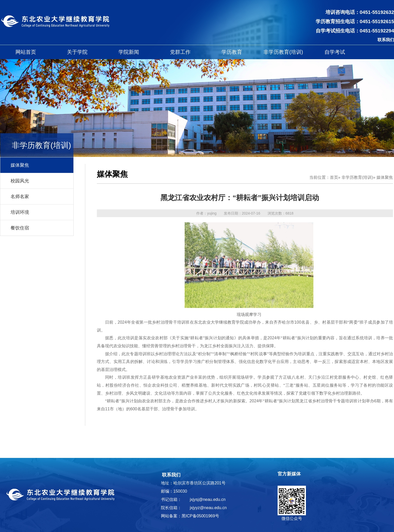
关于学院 (77, 52)
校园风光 (20, 181)
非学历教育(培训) (283, 52)
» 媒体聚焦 (383, 177)
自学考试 (335, 52)
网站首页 (26, 52)
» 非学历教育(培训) (356, 177)
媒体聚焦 (20, 165)
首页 (334, 177)
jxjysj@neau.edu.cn (208, 499)
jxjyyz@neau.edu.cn (208, 508)
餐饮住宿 (20, 228)
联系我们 (386, 40)
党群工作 (180, 52)
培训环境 (20, 212)
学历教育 (232, 52)
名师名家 (20, 197)
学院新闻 (129, 52)
